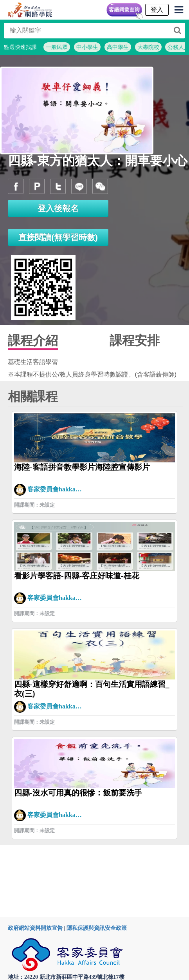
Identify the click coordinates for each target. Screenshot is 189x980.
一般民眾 (57, 47)
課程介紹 (33, 341)
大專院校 (148, 47)
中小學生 (87, 47)
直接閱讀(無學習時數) (58, 237)
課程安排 (135, 341)
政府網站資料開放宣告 (35, 928)
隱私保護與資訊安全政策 (97, 928)
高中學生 (118, 47)
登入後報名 (58, 208)
